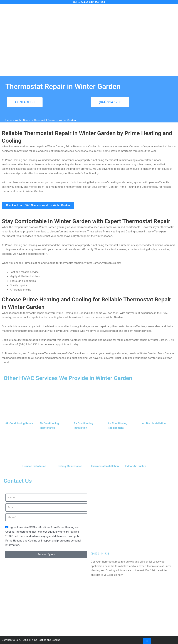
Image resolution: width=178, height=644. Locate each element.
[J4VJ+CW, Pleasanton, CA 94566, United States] (89, 609)
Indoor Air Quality (135, 466)
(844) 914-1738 (100, 554)
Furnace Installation (34, 466)
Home (9, 120)
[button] (175, 9)
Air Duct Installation (154, 424)
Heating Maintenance (70, 466)
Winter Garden (23, 120)
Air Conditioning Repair (19, 424)
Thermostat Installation (105, 466)
